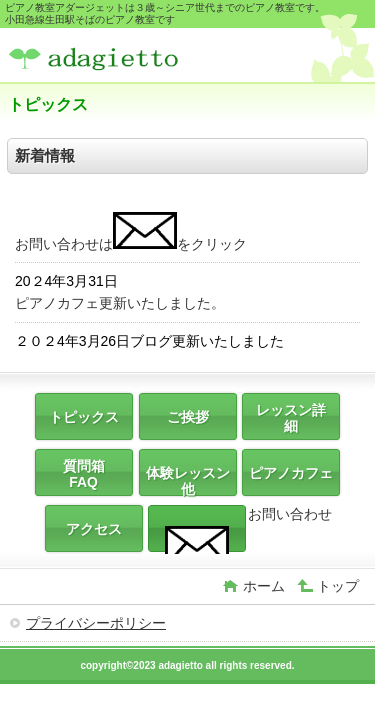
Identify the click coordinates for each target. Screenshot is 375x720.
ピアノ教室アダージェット (158, 57)
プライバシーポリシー (96, 623)
